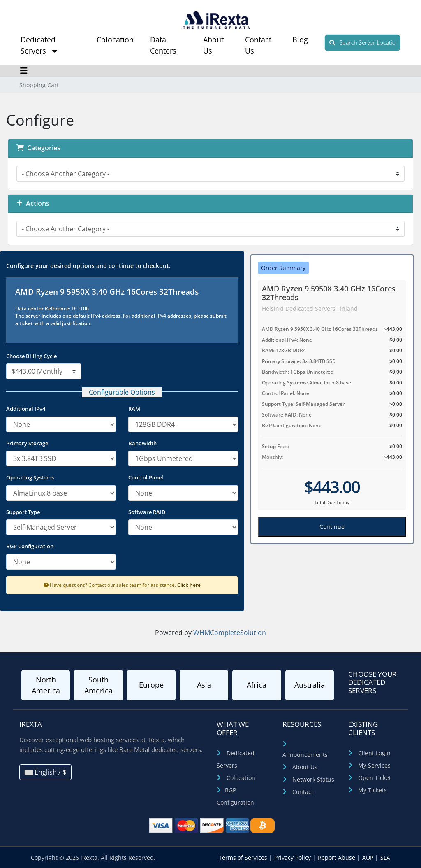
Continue (332, 527)
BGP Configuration (30, 546)
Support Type (23, 512)
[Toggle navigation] (24, 71)
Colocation (115, 40)
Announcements (305, 755)
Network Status (313, 779)
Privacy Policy (293, 858)
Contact (303, 792)
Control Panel (146, 477)
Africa (257, 685)
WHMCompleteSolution (230, 633)
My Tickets (372, 790)
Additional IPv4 (26, 409)
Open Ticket (375, 778)
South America (98, 685)
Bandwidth (142, 443)
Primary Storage (27, 443)
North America (46, 685)
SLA (385, 858)
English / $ (45, 772)
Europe (151, 685)
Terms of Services (244, 858)
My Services (374, 765)
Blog (300, 40)
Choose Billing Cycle (31, 356)
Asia (204, 685)
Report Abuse (337, 858)
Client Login (374, 753)
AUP (369, 858)
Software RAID (147, 512)
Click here (189, 585)
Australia (310, 685)
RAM (134, 409)
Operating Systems (30, 477)
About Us (305, 767)
